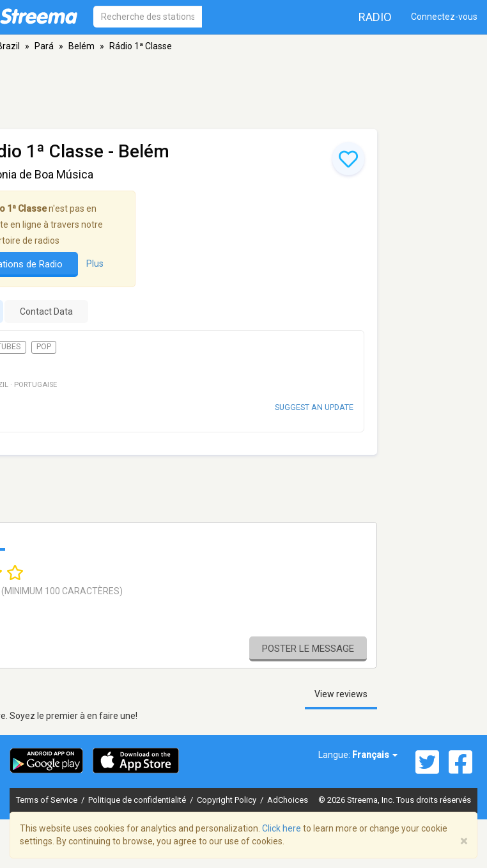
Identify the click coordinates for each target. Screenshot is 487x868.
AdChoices (288, 800)
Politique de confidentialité (138, 800)
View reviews (341, 694)
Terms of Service (48, 800)
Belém (81, 46)
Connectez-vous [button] (444, 17)
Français (375, 755)
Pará (44, 46)
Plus (95, 264)
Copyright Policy (228, 800)
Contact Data (46, 312)
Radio (375, 17)
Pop (44, 347)
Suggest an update (314, 407)
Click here (282, 828)
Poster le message (308, 649)
